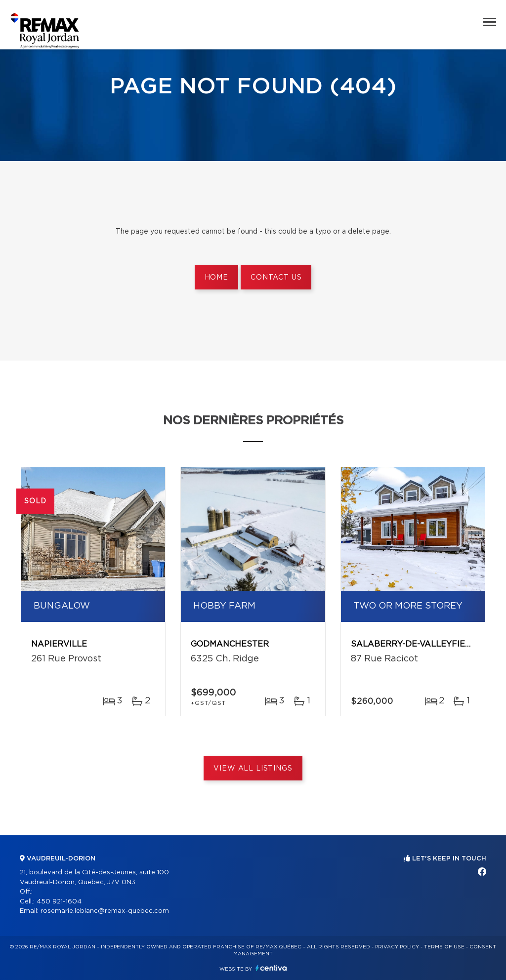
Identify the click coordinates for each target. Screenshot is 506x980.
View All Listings (253, 769)
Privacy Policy (397, 947)
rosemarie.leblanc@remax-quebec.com (105, 911)
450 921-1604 (59, 902)
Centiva (271, 968)
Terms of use (444, 947)
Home (216, 278)
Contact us (276, 278)
